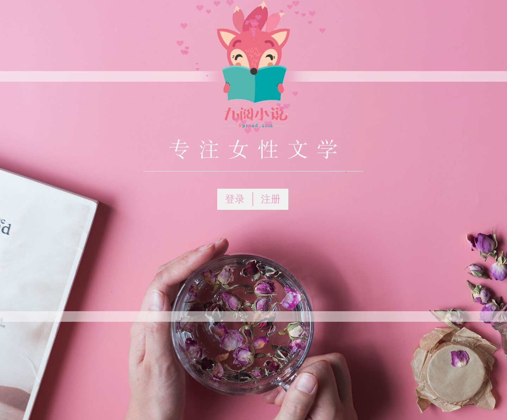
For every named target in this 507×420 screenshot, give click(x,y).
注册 (271, 199)
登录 (235, 199)
